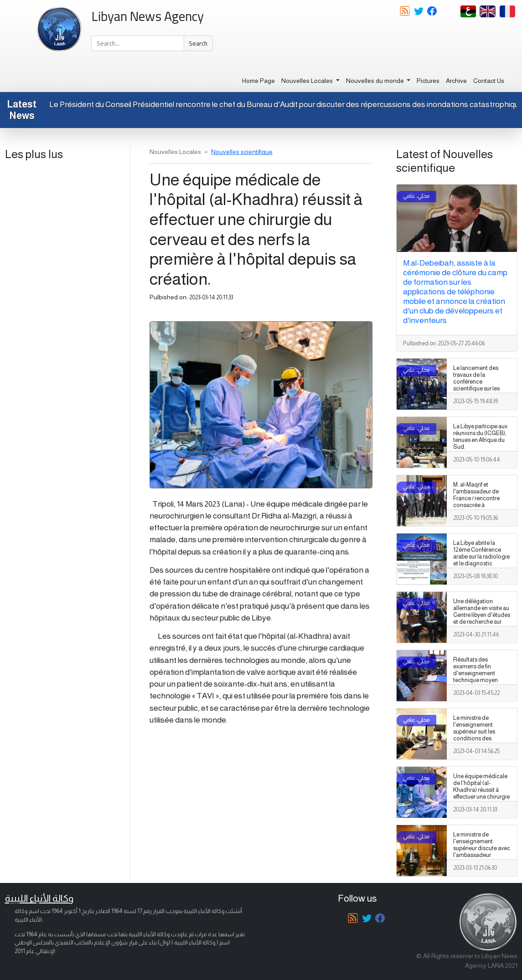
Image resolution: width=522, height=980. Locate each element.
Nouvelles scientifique (242, 152)
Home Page (258, 81)
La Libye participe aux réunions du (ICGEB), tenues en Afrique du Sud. (480, 437)
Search (198, 43)
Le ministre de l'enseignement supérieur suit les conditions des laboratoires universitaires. (474, 735)
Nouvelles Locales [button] (308, 81)
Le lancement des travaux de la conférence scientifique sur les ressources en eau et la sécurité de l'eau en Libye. (480, 389)
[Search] (137, 43)
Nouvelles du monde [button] (376, 81)
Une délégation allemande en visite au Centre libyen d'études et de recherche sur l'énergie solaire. (482, 615)
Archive (456, 81)
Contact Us (489, 81)
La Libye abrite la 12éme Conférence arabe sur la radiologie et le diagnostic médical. (481, 557)
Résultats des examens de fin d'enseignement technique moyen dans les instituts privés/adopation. (476, 677)
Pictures (428, 81)
